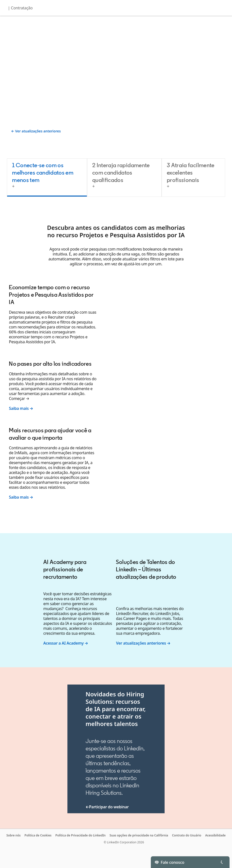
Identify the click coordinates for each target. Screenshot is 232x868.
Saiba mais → (21, 408)
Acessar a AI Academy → (66, 643)
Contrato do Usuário (187, 835)
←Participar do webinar (107, 807)
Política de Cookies (38, 835)
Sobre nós (14, 835)
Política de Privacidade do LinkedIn (80, 835)
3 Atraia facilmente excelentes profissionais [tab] (191, 172)
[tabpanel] (116, 361)
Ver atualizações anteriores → (143, 643)
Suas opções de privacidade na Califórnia (139, 835)
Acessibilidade (215, 835)
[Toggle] (222, 862)
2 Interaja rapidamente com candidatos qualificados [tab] (121, 172)
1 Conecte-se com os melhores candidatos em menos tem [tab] (43, 172)
